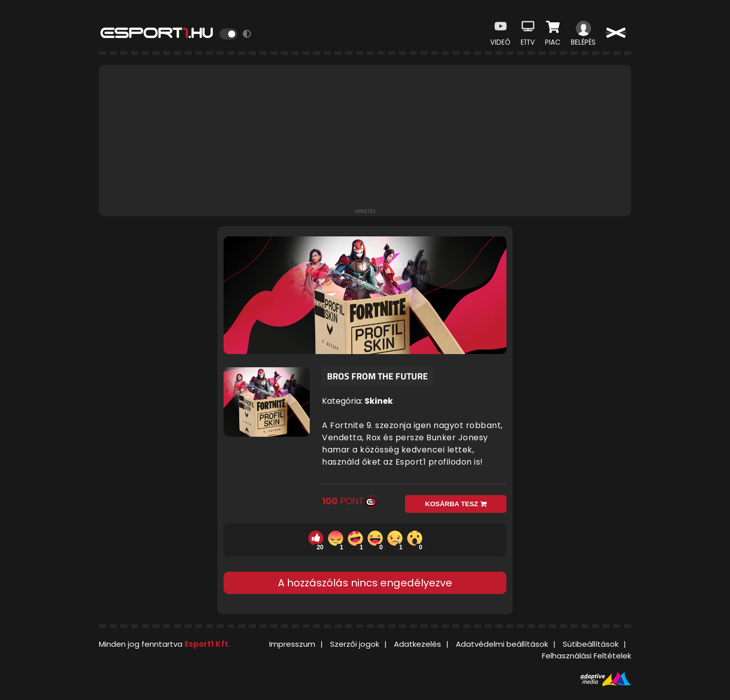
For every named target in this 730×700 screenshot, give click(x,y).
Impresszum (292, 644)
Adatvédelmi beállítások (502, 644)
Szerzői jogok (355, 644)
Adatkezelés (417, 644)
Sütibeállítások (591, 644)
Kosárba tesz (456, 504)
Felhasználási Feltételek (587, 656)
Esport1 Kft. (207, 644)
